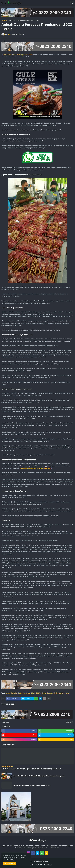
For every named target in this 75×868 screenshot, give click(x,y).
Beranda (4, 20)
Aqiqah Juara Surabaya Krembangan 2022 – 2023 (17, 55)
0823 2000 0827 (8, 860)
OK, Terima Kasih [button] (10, 864)
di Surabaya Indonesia (41, 861)
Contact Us (39, 865)
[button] (2, 3)
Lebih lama (69, 722)
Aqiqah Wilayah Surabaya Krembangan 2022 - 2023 (32, 785)
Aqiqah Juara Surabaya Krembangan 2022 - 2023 (23, 20)
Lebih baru (6, 722)
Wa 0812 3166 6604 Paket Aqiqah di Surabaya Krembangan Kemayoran (39, 776)
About (31, 865)
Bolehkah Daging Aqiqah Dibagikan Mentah (55, 693)
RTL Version (48, 865)
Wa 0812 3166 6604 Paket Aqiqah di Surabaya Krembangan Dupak (31, 769)
